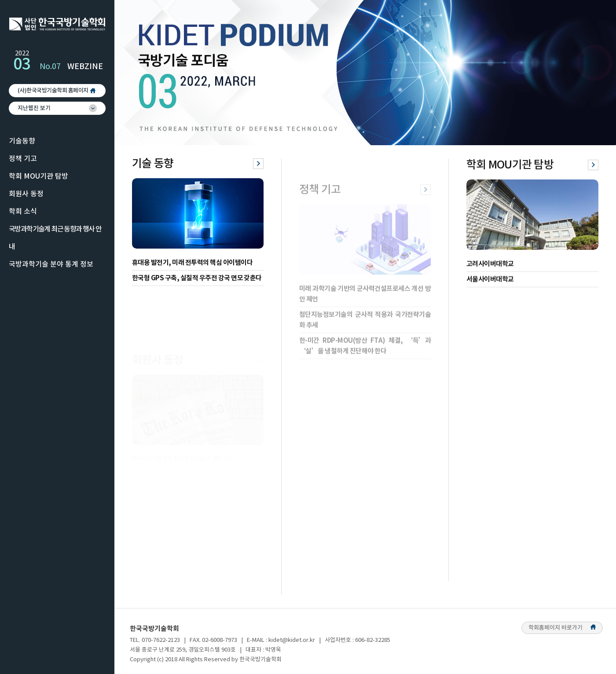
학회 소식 (23, 212)
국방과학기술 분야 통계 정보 (51, 264)
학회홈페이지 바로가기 (562, 628)
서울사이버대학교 (490, 282)
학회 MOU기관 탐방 (38, 176)
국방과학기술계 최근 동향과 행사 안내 (55, 238)
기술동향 (22, 141)
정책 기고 (23, 159)
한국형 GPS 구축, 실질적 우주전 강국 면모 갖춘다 (197, 279)
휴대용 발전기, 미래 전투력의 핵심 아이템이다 (192, 264)
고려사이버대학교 (490, 267)
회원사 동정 (26, 194)
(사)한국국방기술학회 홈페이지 (53, 91)
